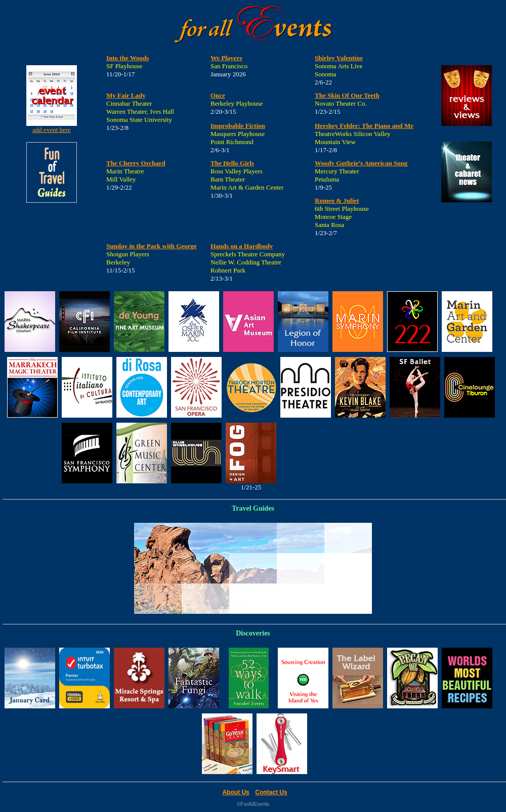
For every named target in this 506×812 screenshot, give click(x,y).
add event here (52, 130)
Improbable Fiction (238, 126)
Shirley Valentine (339, 58)
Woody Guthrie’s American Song (361, 163)
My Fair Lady (126, 95)
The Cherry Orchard (136, 163)
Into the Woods (128, 58)
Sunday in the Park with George (152, 246)
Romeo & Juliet (337, 200)
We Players (226, 58)
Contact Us (271, 792)
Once (218, 95)
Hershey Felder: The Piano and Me (364, 126)
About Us (236, 792)
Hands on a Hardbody (242, 246)
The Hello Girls (232, 163)
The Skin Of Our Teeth (347, 95)
